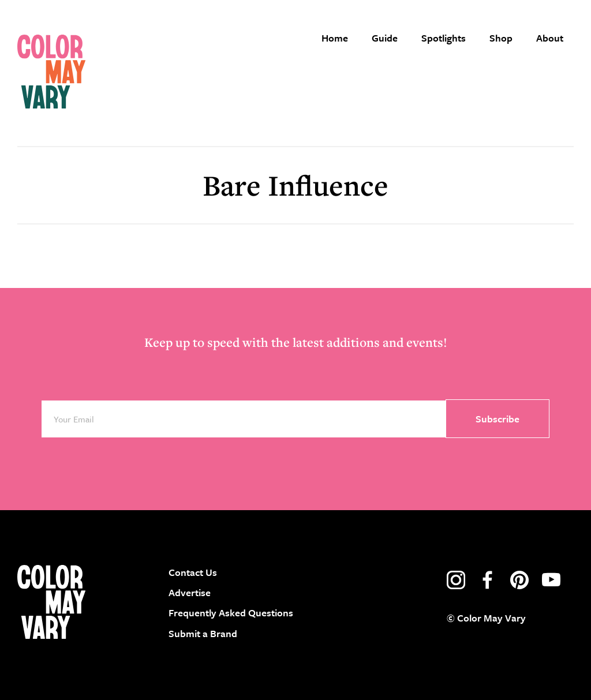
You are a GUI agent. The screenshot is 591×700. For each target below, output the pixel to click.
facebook (488, 580)
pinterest (519, 580)
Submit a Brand (203, 633)
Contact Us (193, 572)
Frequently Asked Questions (231, 613)
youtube (551, 580)
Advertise (190, 592)
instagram (456, 580)
